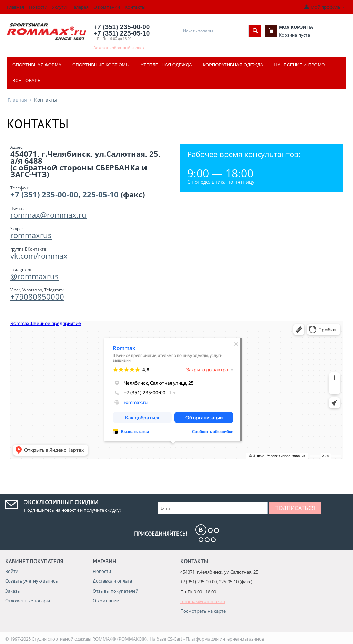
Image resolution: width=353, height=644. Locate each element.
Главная (16, 7)
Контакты (135, 7)
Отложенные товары (28, 601)
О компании (107, 7)
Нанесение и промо (300, 65)
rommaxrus (31, 235)
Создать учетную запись (32, 581)
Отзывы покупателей (115, 591)
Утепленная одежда (166, 65)
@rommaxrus (34, 276)
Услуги (59, 7)
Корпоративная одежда (233, 65)
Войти (12, 571)
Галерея (80, 7)
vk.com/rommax (39, 256)
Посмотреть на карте (203, 611)
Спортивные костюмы (101, 65)
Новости (38, 7)
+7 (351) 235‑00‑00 (44, 194)
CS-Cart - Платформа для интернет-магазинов (216, 639)
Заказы (13, 591)
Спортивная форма (37, 65)
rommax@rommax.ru (48, 215)
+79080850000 (37, 296)
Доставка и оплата (112, 581)
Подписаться (295, 508)
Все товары (27, 81)
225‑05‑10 (101, 194)
